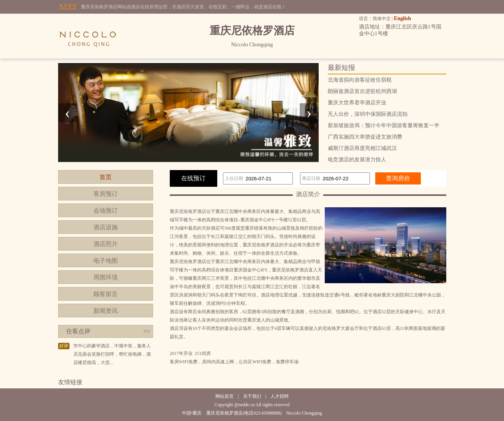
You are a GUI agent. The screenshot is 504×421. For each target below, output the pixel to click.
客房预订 (106, 194)
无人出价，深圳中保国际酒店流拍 (368, 114)
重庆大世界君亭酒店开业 (357, 103)
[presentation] (68, 113)
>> (147, 331)
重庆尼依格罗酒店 (188, 211)
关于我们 (252, 396)
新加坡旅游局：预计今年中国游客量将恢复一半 (384, 125)
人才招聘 (280, 396)
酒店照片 (106, 244)
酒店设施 (106, 227)
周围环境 (106, 277)
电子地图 (106, 261)
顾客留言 (106, 294)
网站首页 (224, 396)
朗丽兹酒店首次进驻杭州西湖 (362, 91)
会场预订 (106, 210)
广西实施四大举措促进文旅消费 (365, 137)
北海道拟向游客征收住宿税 (360, 80)
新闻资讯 (106, 311)
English (402, 18)
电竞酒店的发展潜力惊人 (357, 160)
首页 (106, 177)
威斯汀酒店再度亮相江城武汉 (362, 148)
